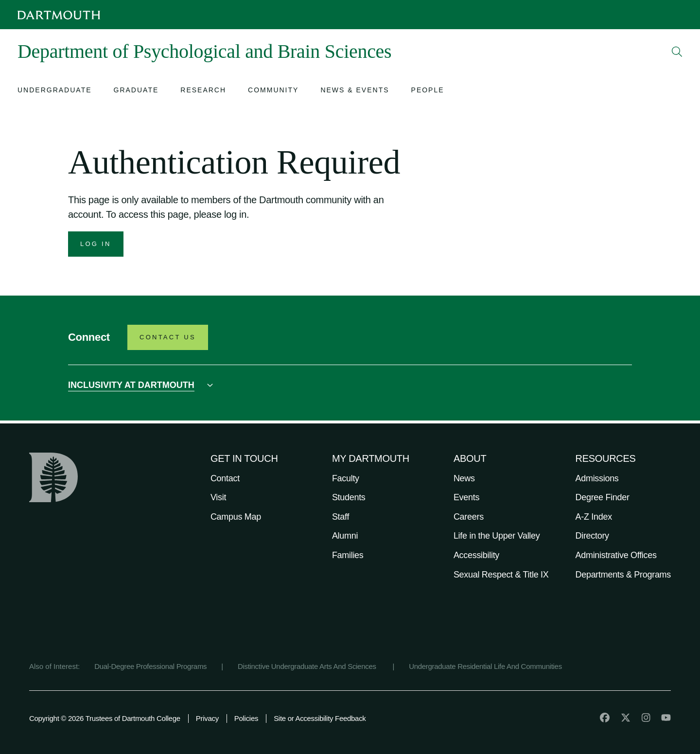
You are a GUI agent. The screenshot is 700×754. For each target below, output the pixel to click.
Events (466, 497)
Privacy (207, 718)
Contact (225, 478)
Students (349, 497)
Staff (341, 517)
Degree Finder (603, 497)
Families (348, 555)
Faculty (346, 478)
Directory (592, 536)
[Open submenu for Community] (273, 91)
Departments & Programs (623, 575)
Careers (469, 517)
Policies (246, 718)
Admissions (597, 478)
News (464, 478)
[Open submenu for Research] (203, 91)
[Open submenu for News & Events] (355, 91)
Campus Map (236, 517)
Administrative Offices (616, 555)
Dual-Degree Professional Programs (150, 666)
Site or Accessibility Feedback (320, 718)
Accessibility (476, 555)
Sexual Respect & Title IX (501, 575)
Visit (218, 497)
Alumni (345, 536)
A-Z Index (594, 517)
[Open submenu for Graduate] (136, 91)
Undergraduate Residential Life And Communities (485, 666)
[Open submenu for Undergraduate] (55, 91)
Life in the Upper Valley (497, 536)
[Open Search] (677, 52)
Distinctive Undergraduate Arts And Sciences (308, 666)
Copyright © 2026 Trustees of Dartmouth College (105, 718)
